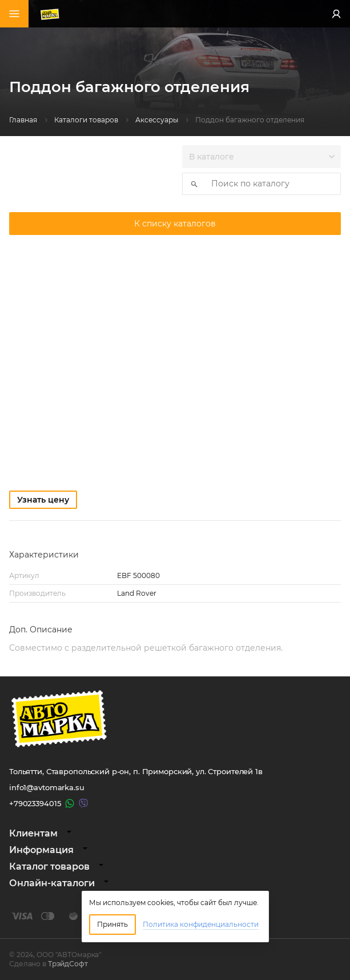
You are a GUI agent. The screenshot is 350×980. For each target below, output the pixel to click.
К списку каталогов (175, 224)
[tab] (175, 833)
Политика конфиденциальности (201, 924)
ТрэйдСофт (68, 964)
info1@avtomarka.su (47, 787)
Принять (112, 924)
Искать (191, 184)
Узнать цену (43, 500)
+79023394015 (35, 803)
